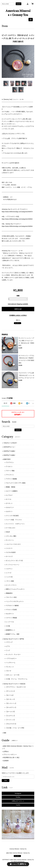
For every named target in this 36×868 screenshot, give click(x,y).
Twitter (18, 797)
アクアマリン (10, 462)
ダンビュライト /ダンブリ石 (14, 561)
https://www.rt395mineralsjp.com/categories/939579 (17, 212)
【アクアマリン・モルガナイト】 (16, 687)
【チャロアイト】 (11, 707)
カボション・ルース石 (13, 675)
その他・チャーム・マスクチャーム (17, 679)
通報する (18, 320)
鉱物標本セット (11, 630)
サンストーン (10, 540)
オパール (9, 499)
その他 (8, 626)
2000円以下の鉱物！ (10, 455)
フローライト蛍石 (11, 597)
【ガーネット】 (11, 699)
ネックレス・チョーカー (13, 654)
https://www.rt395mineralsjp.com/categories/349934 (17, 226)
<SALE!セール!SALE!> (10, 443)
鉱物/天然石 (7, 459)
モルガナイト (10, 614)
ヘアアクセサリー (11, 658)
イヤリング (9, 642)
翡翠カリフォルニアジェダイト (15, 589)
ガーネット (9, 503)
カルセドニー (10, 507)
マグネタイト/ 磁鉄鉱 (12, 605)
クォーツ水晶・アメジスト (14, 520)
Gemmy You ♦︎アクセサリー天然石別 (14, 684)
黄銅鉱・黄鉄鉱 (11, 487)
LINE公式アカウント (18, 801)
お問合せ (6, 751)
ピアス (8, 646)
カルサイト (9, 511)
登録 (6, 780)
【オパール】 (10, 695)
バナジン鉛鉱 (10, 581)
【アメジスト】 (11, 691)
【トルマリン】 (11, 716)
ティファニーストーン (13, 565)
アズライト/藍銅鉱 (11, 479)
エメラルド (9, 495)
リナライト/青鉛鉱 (11, 618)
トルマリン (9, 569)
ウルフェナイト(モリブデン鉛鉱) (16, 483)
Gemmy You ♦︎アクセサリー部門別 (14, 639)
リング (8, 650)
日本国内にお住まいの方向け (18, 315)
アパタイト (9, 466)
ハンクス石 (9, 577)
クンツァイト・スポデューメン (15, 524)
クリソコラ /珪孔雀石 (12, 516)
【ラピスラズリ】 (11, 724)
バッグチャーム (11, 663)
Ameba (18, 805)
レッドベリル (10, 622)
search (19, 4)
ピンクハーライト (11, 585)
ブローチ (9, 671)
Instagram (18, 793)
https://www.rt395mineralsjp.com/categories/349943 (17, 219)
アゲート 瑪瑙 (10, 471)
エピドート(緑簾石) (12, 491)
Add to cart (18, 309)
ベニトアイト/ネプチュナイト (15, 601)
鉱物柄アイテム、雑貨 (13, 634)
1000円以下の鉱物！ (10, 451)
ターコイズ (9, 556)
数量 (18, 296)
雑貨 (5, 733)
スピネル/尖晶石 (11, 552)
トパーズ (9, 573)
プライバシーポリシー (10, 754)
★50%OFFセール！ (9, 447)
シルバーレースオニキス (13, 544)
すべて (5, 403)
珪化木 (8, 532)
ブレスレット (10, 667)
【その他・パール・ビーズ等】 (15, 728)
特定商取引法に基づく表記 (11, 757)
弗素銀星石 (9, 593)
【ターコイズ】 (11, 712)
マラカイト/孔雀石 (11, 610)
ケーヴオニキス (11, 528)
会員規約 (6, 761)
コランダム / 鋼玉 (11, 536)
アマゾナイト (10, 475)
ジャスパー (9, 548)
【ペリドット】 (11, 720)
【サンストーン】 (11, 703)
